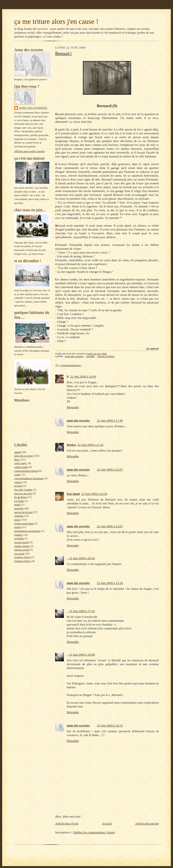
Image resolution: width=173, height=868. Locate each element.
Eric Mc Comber (23, 490)
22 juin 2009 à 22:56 (94, 494)
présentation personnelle (27, 531)
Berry (17, 459)
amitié (18, 452)
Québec (18, 535)
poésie (18, 527)
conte (17, 474)
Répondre (73, 407)
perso (17, 520)
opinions (19, 516)
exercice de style (23, 493)
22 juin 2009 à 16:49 (83, 376)
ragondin (19, 538)
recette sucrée (22, 542)
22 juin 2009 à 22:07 (110, 469)
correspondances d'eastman (29, 478)
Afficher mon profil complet (30, 151)
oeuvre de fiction (23, 512)
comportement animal (26, 471)
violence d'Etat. (23, 561)
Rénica (71, 445)
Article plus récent (67, 823)
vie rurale (19, 553)
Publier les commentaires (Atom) (94, 832)
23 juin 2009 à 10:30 (82, 558)
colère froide (21, 467)
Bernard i (63, 54)
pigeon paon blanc (24, 523)
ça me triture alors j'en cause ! (56, 21)
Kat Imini (73, 494)
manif (17, 504)
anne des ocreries (33, 108)
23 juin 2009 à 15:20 (110, 583)
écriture (18, 486)
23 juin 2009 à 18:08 (82, 654)
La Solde (19, 501)
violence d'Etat (22, 557)
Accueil (107, 823)
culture (18, 482)
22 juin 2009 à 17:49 (110, 420)
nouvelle (19, 508)
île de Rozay (21, 497)
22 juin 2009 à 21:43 (90, 445)
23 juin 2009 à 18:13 (110, 725)
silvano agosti (22, 550)
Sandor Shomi (22, 546)
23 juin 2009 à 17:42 (82, 611)
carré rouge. (21, 463)
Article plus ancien (147, 823)
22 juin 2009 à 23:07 (110, 526)
